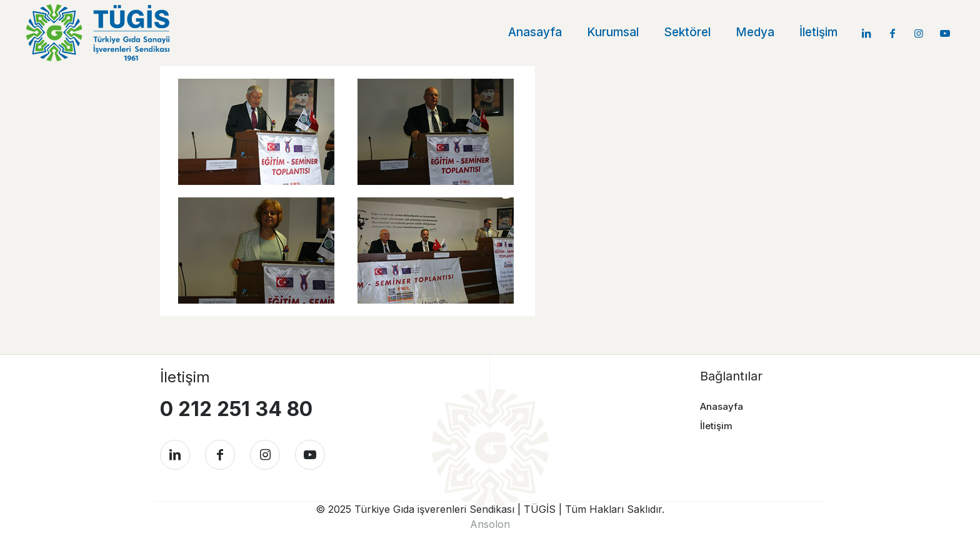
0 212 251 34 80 (236, 409)
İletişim (716, 426)
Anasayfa (722, 406)
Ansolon (490, 524)
